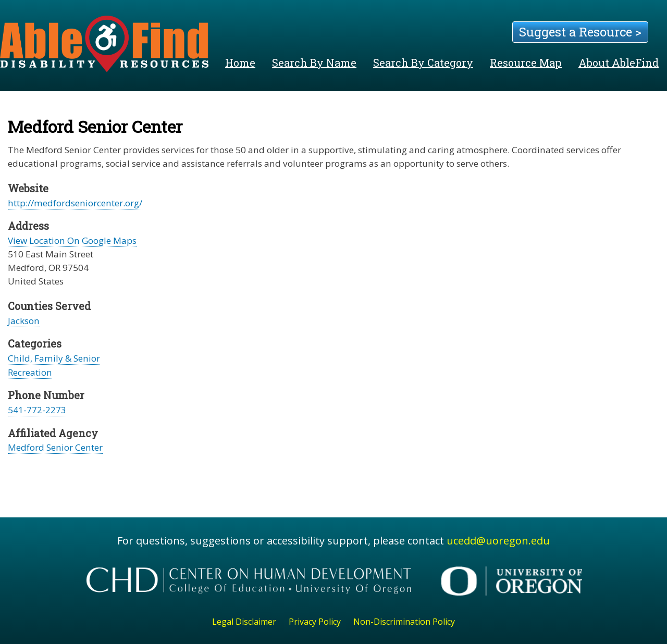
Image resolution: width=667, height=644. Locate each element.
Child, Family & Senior (54, 358)
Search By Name (314, 63)
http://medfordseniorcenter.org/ (75, 203)
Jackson (24, 321)
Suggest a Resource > (580, 32)
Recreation (30, 372)
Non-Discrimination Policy (404, 622)
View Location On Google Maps (72, 240)
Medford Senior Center (55, 447)
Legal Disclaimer (244, 622)
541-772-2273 (37, 410)
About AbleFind (619, 63)
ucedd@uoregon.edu (498, 541)
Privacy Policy (315, 622)
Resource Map (526, 63)
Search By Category (423, 63)
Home (240, 63)
